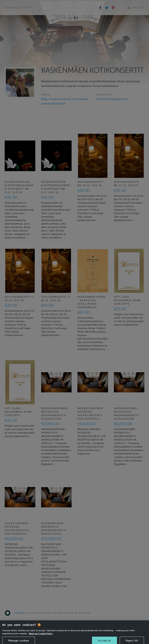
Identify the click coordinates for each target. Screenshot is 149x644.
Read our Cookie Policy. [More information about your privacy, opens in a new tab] (41, 637)
